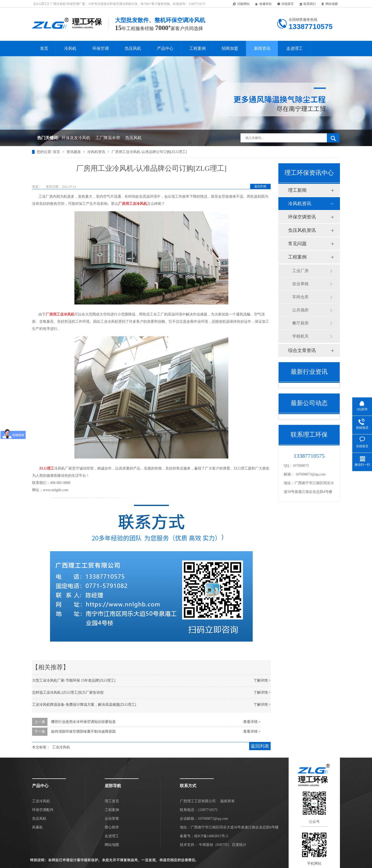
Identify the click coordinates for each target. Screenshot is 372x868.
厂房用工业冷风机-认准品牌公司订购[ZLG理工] (149, 152)
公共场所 (300, 310)
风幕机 (37, 827)
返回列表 (260, 186)
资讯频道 (74, 152)
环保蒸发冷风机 (76, 138)
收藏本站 (263, 4)
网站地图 (329, 4)
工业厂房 (300, 271)
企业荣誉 (112, 819)
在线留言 (285, 4)
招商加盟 (230, 48)
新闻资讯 (262, 48)
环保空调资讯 (302, 217)
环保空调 (101, 48)
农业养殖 (300, 284)
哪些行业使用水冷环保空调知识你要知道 (83, 722)
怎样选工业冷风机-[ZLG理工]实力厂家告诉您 (68, 693)
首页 (44, 48)
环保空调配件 (43, 810)
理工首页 (112, 801)
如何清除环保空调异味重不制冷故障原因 (83, 732)
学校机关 (300, 336)
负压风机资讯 (302, 230)
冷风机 (70, 48)
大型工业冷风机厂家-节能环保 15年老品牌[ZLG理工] (74, 680)
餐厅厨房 (300, 323)
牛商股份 (206, 845)
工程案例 (198, 48)
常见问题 (297, 244)
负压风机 (133, 48)
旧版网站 (241, 4)
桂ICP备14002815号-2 (211, 836)
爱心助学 (112, 827)
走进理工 (295, 48)
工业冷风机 (61, 747)
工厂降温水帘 (108, 138)
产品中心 (165, 48)
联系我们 (307, 4)
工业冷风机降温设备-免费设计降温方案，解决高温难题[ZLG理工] (84, 705)
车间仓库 (300, 297)
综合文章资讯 (302, 350)
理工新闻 (297, 190)
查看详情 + (252, 722)
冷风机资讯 (97, 152)
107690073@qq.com (311, 474)
